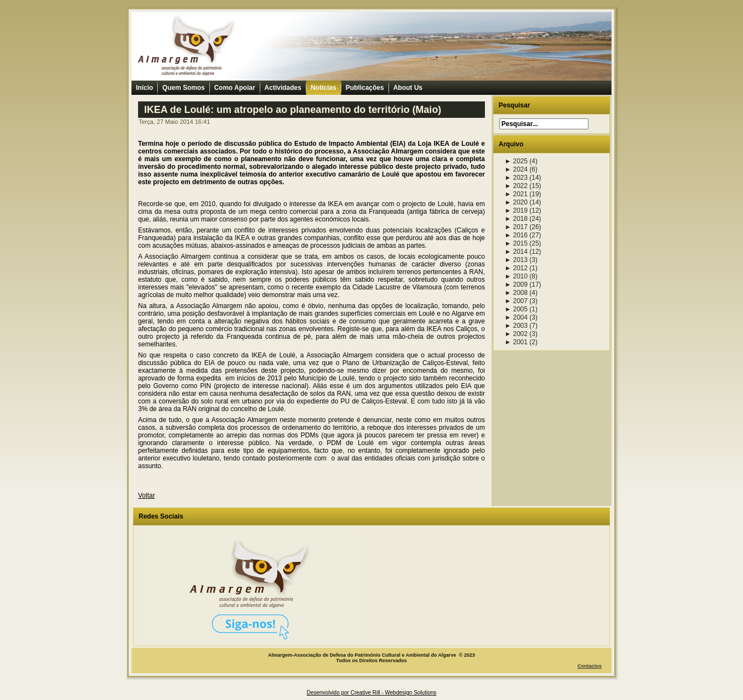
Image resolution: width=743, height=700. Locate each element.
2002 (516, 334)
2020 (516, 202)
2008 (516, 293)
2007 (516, 301)
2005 (516, 309)
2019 (516, 210)
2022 (516, 186)
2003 (516, 326)
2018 (516, 219)
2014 (516, 252)
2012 (516, 268)
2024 (516, 169)
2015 (516, 243)
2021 (516, 194)
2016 (516, 235)
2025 (516, 161)
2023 (516, 178)
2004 (516, 317)
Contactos (590, 666)
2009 (516, 284)
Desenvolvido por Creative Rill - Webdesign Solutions (372, 693)
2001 (516, 342)
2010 (516, 276)
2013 (516, 260)
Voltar (147, 496)
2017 (516, 227)
